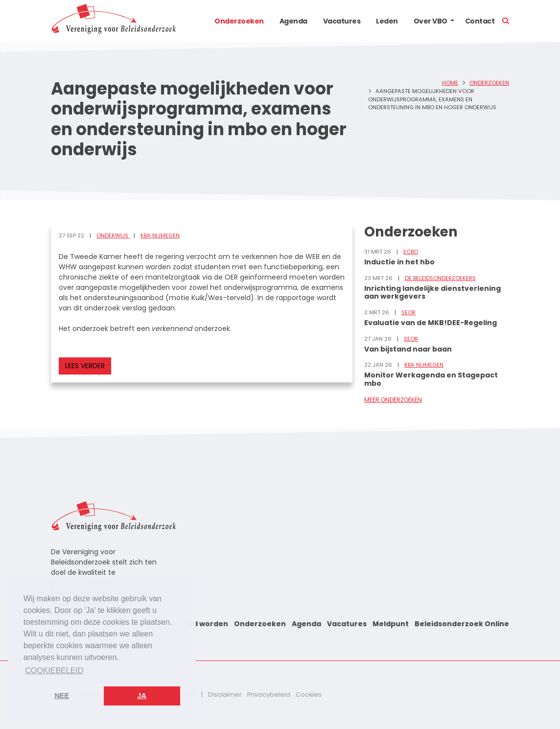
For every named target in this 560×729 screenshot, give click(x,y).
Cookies (309, 694)
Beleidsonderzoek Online (462, 624)
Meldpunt (391, 624)
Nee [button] (62, 696)
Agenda (293, 21)
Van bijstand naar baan (408, 349)
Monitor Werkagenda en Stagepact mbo (431, 379)
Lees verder (85, 366)
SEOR (408, 312)
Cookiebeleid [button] (54, 670)
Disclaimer (225, 694)
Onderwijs (113, 235)
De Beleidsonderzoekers (440, 278)
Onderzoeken (239, 21)
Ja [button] (142, 696)
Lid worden (208, 624)
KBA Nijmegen (160, 235)
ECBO (411, 252)
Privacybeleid (269, 694)
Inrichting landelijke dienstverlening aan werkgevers (432, 293)
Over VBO (431, 21)
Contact (480, 21)
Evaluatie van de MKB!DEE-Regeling (431, 323)
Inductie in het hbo (399, 262)
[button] (452, 21)
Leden (387, 21)
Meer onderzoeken (393, 400)
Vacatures (342, 21)
